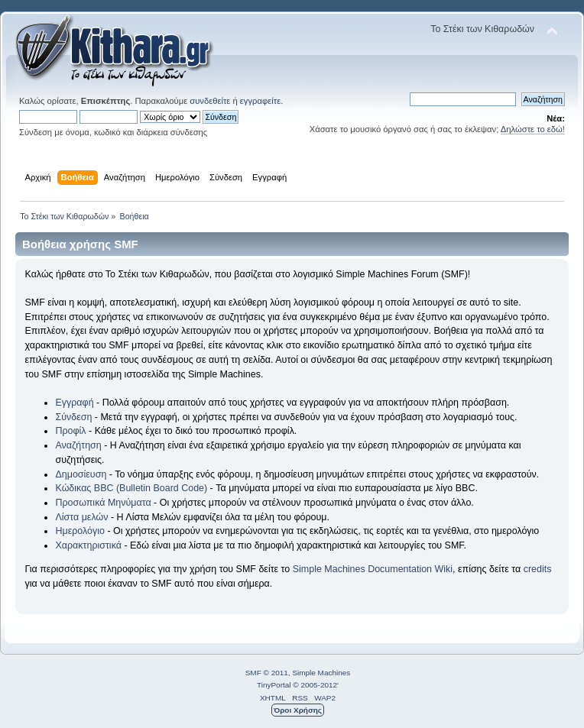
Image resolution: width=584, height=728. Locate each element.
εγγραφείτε (260, 101)
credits (538, 569)
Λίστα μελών (81, 517)
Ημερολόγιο (79, 531)
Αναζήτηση (78, 445)
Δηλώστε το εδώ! (533, 129)
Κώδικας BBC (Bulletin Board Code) (131, 488)
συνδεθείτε (210, 101)
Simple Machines (321, 673)
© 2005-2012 (315, 685)
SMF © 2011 (267, 673)
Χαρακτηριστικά (88, 545)
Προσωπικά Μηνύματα (103, 503)
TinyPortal (274, 685)
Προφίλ (70, 431)
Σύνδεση (73, 417)
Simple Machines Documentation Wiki (373, 569)
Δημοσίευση (81, 474)
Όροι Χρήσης (298, 710)
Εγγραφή (74, 403)
